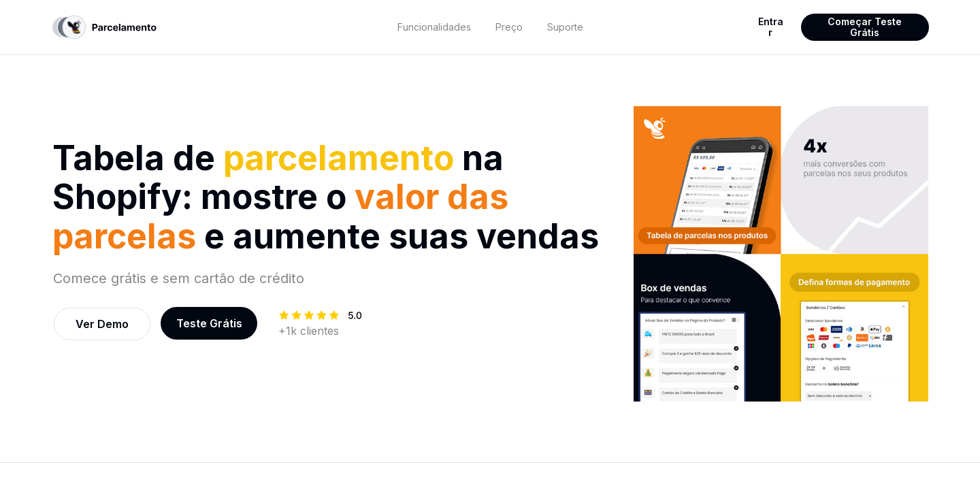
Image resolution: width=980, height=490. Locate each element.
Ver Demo (102, 324)
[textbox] (435, 27)
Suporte (565, 27)
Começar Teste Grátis (865, 27)
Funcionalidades (434, 27)
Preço (509, 27)
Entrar (771, 27)
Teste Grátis (209, 323)
